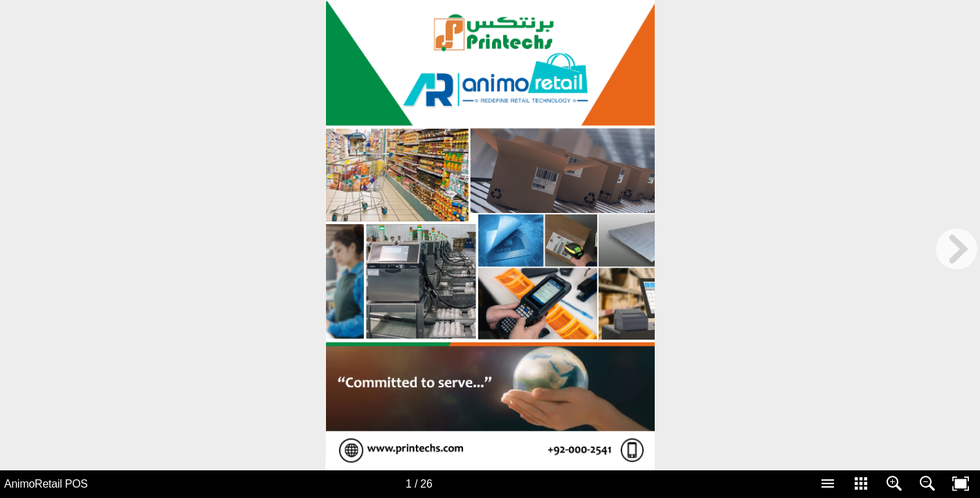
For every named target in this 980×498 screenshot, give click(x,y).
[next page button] (956, 249)
